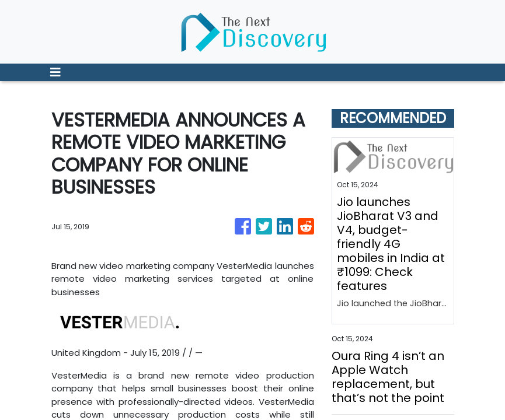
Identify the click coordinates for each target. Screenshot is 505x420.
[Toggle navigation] (55, 72)
